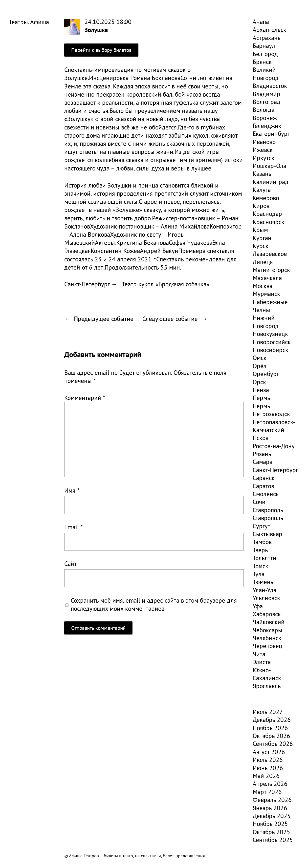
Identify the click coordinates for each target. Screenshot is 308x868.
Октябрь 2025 (271, 832)
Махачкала (267, 278)
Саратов (263, 486)
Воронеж (265, 118)
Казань (262, 174)
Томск (260, 566)
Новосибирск (270, 350)
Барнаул (264, 46)
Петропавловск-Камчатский (274, 426)
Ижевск (263, 150)
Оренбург (266, 374)
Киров (261, 206)
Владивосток (270, 86)
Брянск (262, 62)
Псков (261, 438)
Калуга (262, 190)
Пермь (261, 398)
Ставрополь (268, 510)
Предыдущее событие (104, 319)
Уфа (258, 606)
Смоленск (266, 494)
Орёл (260, 366)
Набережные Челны (270, 306)
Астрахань (267, 38)
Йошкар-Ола (269, 166)
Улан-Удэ (264, 590)
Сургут (261, 526)
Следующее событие (170, 319)
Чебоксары (267, 630)
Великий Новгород (266, 74)
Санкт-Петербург (87, 284)
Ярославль (267, 686)
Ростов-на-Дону (274, 446)
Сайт (70, 563)
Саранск (264, 478)
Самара (263, 462)
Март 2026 (267, 792)
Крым (260, 230)
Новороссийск (272, 342)
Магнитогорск (271, 270)
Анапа (261, 22)
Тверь (260, 550)
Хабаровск (267, 614)
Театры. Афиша (29, 22)
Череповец (267, 646)
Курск (261, 246)
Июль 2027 (268, 712)
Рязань (262, 454)
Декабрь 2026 (272, 720)
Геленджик (267, 126)
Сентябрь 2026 (273, 744)
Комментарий (85, 398)
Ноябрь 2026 (270, 728)
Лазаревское (270, 254)
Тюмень (263, 582)
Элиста (262, 662)
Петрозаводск (271, 414)
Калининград (271, 182)
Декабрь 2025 (272, 816)
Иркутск (264, 158)
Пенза (261, 390)
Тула (259, 574)
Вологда (264, 110)
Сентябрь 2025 (273, 840)
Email (74, 527)
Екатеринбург (271, 134)
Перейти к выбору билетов (101, 50)
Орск (259, 382)
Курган (262, 238)
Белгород (265, 54)
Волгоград (266, 102)
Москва (263, 286)
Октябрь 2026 (271, 736)
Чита (259, 654)
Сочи (259, 502)
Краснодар (267, 214)
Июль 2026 (268, 760)
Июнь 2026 (268, 768)
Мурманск (266, 294)
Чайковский (269, 622)
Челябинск (267, 638)
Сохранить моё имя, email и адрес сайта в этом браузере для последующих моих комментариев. (154, 604)
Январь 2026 (270, 808)
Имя (72, 490)
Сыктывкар (267, 534)
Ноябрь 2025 (270, 824)
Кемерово (266, 198)
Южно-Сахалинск (267, 674)
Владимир (266, 94)
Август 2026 (269, 752)
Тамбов (262, 542)
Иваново (264, 142)
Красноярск (268, 222)
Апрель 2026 (270, 784)
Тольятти (264, 558)
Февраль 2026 (272, 800)
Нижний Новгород (266, 322)
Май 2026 (266, 776)
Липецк (263, 262)
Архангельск (269, 30)
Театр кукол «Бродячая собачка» (166, 284)
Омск (260, 358)
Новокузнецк (270, 334)
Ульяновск (266, 598)
